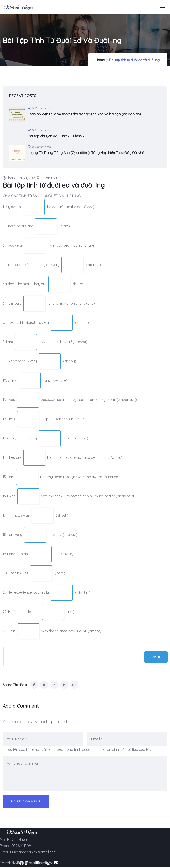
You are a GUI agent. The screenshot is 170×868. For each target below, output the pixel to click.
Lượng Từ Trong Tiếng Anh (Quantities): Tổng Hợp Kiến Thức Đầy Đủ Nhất (87, 153)
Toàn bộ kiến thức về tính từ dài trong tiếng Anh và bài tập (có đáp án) (84, 114)
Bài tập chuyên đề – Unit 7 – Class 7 (56, 136)
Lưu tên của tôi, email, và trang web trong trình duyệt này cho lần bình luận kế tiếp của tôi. (79, 749)
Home (100, 60)
